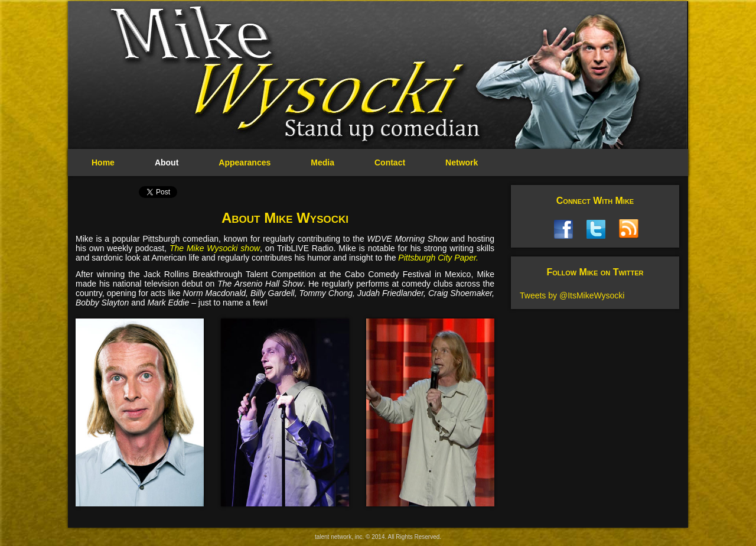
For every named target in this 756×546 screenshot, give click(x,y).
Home (103, 162)
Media (322, 162)
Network (462, 162)
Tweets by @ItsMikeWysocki (572, 295)
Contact (390, 162)
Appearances (245, 162)
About (167, 162)
